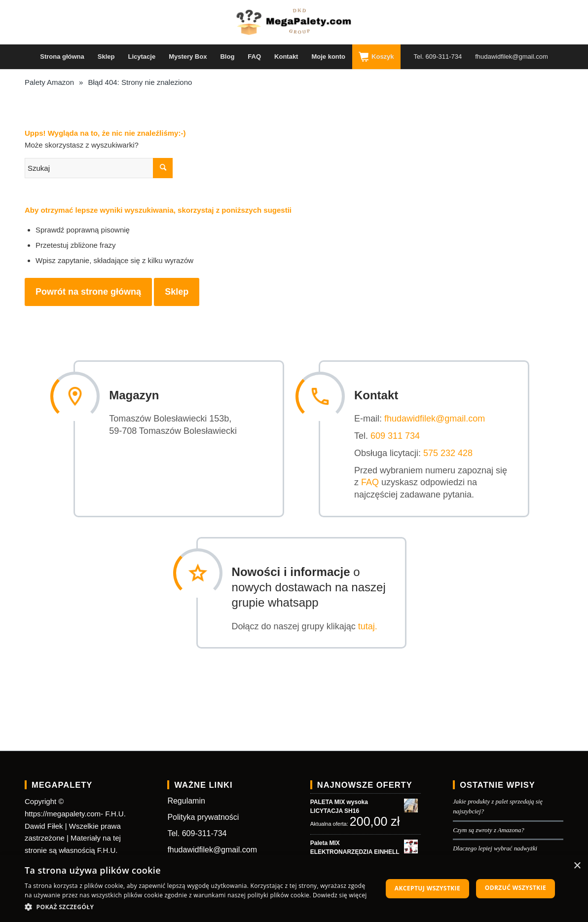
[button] (198, 907)
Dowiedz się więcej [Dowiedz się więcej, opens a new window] (340, 895)
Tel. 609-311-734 (197, 831)
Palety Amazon (49, 82)
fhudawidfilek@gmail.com (440, 418)
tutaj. (373, 624)
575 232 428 (453, 452)
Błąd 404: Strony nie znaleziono (140, 82)
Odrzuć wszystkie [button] (515, 888)
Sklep (177, 292)
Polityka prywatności (203, 815)
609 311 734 (401, 435)
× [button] (577, 866)
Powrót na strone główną (88, 292)
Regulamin (186, 799)
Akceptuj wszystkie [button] (427, 888)
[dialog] (294, 889)
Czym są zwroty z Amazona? (489, 828)
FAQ (375, 481)
